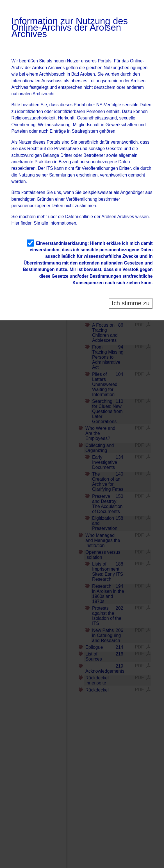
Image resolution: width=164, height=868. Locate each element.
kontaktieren (33, 192)
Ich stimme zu (131, 303)
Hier (16, 223)
